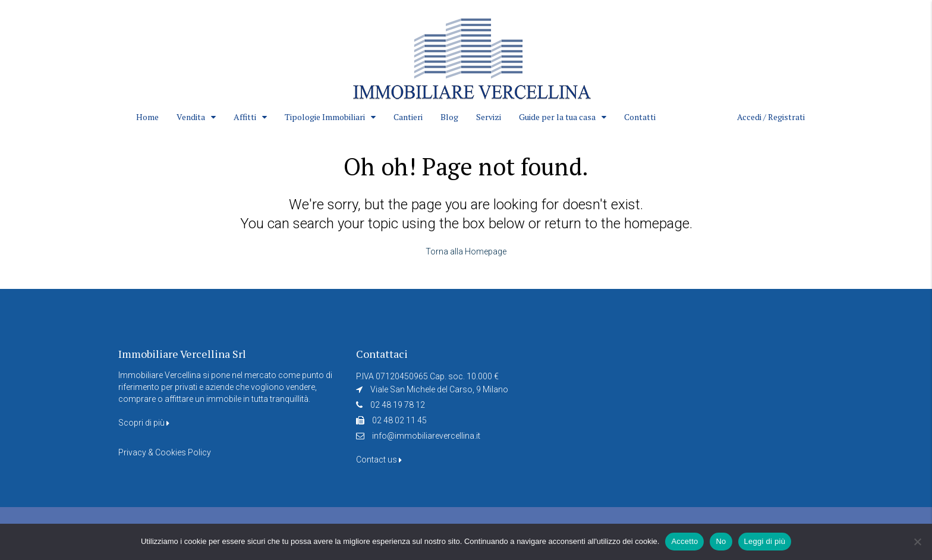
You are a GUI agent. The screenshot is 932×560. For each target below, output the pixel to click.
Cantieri (408, 117)
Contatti (640, 117)
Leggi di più (765, 541)
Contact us (379, 460)
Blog (449, 117)
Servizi (489, 117)
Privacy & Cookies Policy (165, 452)
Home (147, 117)
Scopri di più (144, 423)
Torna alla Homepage (466, 251)
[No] (917, 542)
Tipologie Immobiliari (325, 117)
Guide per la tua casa (557, 117)
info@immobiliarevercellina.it (426, 436)
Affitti (245, 117)
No (721, 541)
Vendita (191, 117)
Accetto (684, 541)
